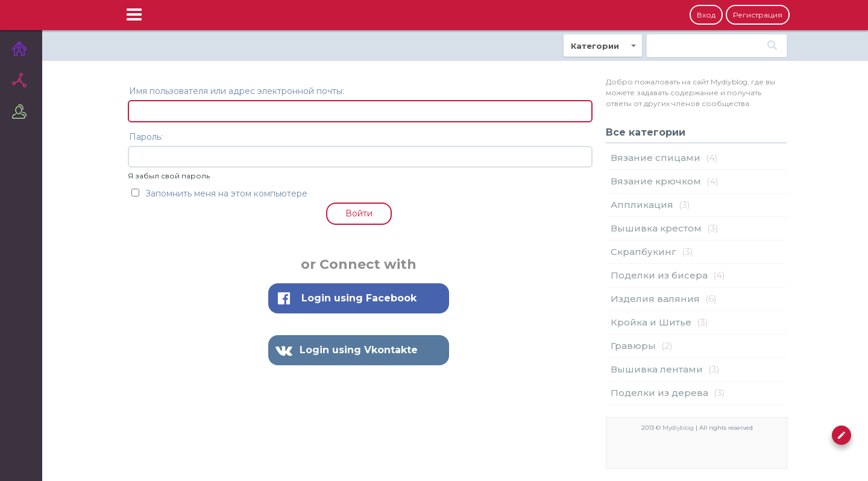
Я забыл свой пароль (169, 176)
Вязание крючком (656, 181)
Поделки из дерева (659, 393)
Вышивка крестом (656, 228)
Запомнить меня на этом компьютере (219, 193)
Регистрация (758, 15)
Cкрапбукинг (643, 252)
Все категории (646, 132)
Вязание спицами (656, 158)
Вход (706, 15)
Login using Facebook (359, 298)
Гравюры (633, 346)
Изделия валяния (655, 299)
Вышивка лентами (657, 369)
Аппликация (642, 205)
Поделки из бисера (659, 275)
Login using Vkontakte (359, 350)
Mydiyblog (678, 428)
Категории (595, 46)
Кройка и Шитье (651, 322)
